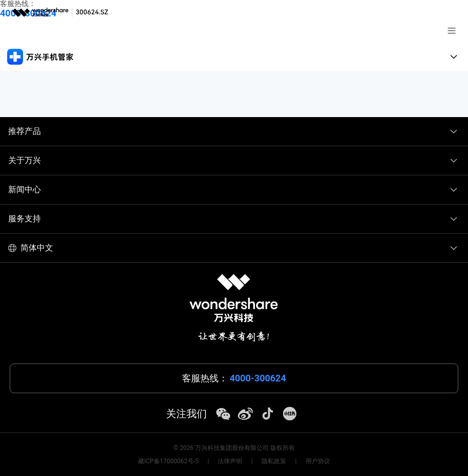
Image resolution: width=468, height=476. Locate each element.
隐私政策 (274, 461)
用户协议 (318, 461)
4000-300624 (258, 378)
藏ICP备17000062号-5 (168, 461)
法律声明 (230, 461)
